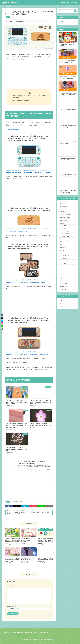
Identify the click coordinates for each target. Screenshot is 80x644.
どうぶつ (62, 225)
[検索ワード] (68, 11)
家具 (61, 245)
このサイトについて (27, 639)
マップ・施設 (63, 228)
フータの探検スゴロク (66, 239)
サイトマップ (36, 639)
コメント (10, 587)
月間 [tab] (74, 21)
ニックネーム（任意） (12, 606)
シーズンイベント (64, 207)
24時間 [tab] (62, 21)
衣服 (61, 248)
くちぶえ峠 (63, 231)
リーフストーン (64, 262)
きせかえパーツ (64, 293)
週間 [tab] (68, 21)
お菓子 (62, 281)
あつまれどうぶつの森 (18, 502)
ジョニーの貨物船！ (65, 233)
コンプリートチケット (66, 260)
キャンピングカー (64, 290)
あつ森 (8, 17)
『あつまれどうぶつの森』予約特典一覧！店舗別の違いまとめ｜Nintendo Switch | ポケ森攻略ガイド (34, 463)
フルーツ (63, 279)
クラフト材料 (64, 268)
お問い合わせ (54, 639)
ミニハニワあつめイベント (66, 216)
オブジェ (62, 254)
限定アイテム (63, 251)
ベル (62, 265)
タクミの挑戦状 (64, 222)
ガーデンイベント (64, 210)
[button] (9, 506)
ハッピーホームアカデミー (67, 236)
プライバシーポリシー (45, 639)
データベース (63, 296)
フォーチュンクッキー (65, 219)
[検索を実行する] (75, 11)
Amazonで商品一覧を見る (13, 129)
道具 (62, 287)
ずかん (62, 242)
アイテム (62, 257)
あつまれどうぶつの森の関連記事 (22, 100)
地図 (62, 284)
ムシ (62, 273)
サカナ (62, 271)
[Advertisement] (29, 75)
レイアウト (63, 203)
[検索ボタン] (76, 3)
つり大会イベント (64, 213)
